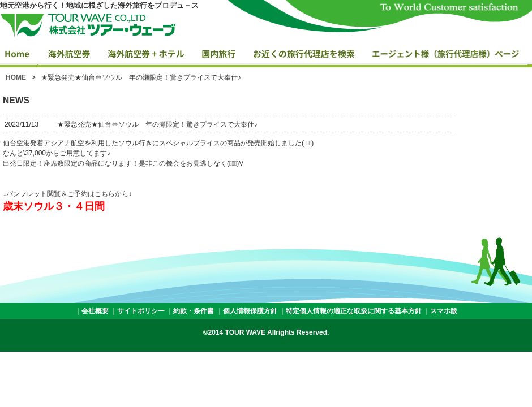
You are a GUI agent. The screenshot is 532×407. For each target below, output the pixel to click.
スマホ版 (444, 311)
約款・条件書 (194, 311)
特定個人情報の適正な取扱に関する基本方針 (354, 311)
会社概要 (95, 311)
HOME (16, 77)
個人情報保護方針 (250, 311)
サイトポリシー (141, 311)
